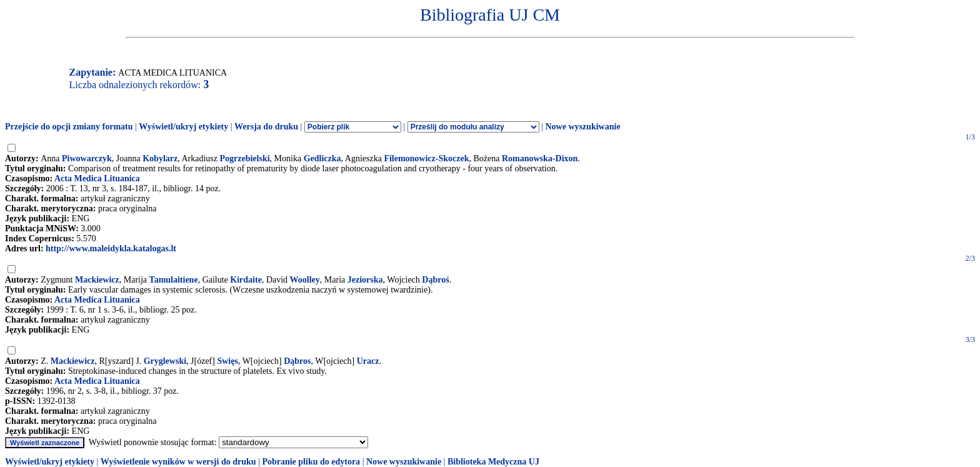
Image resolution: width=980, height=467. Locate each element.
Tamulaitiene (174, 280)
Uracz (368, 361)
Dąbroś (435, 280)
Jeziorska (365, 280)
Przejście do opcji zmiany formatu (69, 127)
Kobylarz (160, 158)
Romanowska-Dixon (540, 158)
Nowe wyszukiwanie (582, 127)
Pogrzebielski (244, 158)
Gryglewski (165, 361)
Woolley (305, 280)
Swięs (227, 361)
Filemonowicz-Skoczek (426, 158)
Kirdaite (246, 280)
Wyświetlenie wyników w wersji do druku (178, 462)
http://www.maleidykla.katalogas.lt (111, 249)
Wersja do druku (266, 127)
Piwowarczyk (87, 158)
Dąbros (297, 361)
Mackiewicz (97, 280)
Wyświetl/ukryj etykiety (183, 127)
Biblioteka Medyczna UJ (493, 462)
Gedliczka (322, 158)
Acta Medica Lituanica (97, 178)
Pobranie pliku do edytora (311, 462)
